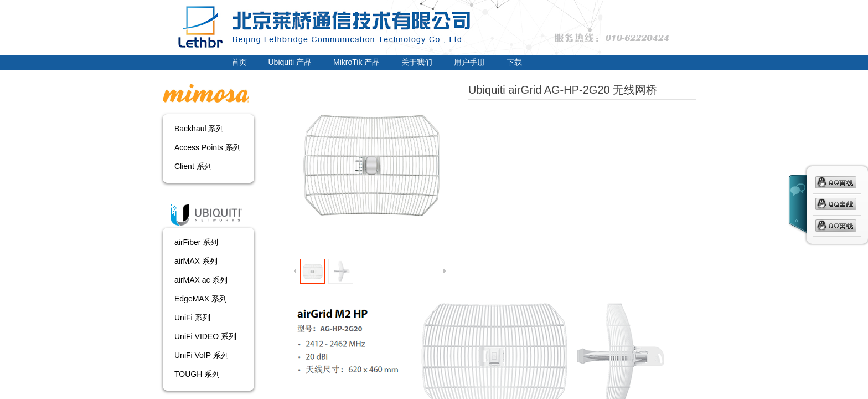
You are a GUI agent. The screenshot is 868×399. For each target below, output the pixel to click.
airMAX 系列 (196, 261)
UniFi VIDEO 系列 (205, 336)
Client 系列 (193, 166)
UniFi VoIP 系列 (201, 355)
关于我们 (417, 62)
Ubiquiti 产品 (290, 62)
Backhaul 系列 (199, 129)
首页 (239, 62)
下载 (514, 62)
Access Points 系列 (208, 147)
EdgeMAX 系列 (201, 299)
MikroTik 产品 (356, 62)
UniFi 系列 (192, 318)
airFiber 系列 (196, 242)
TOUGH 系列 (197, 374)
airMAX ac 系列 (201, 280)
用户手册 (469, 62)
